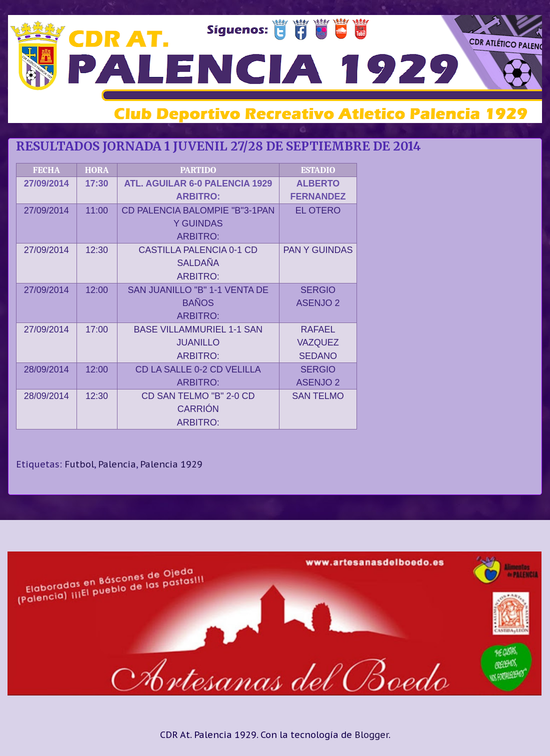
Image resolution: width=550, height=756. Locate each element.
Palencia (117, 464)
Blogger (371, 735)
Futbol (79, 464)
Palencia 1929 (171, 464)
